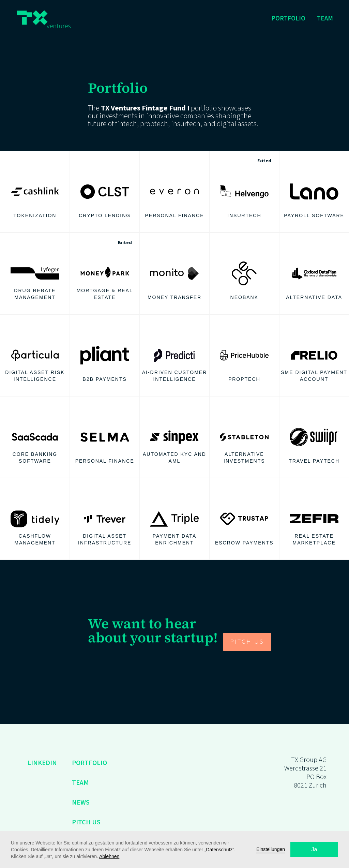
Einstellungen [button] (271, 849)
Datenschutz (219, 850)
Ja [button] (314, 849)
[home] (44, 19)
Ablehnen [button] (109, 856)
